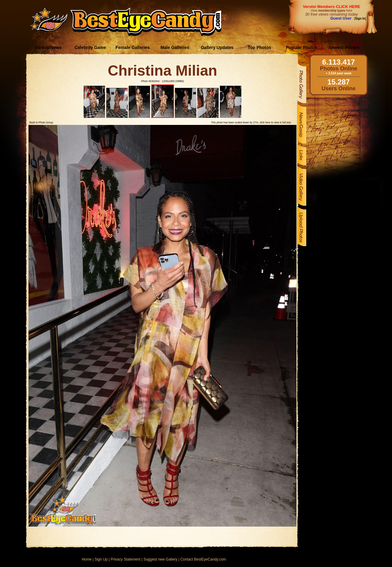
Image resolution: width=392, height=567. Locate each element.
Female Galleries (132, 47)
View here (332, 11)
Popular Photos (302, 47)
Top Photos (259, 47)
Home (87, 559)
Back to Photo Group (41, 122)
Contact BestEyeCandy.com (203, 559)
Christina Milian (162, 71)
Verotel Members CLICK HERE (332, 7)
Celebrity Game (90, 47)
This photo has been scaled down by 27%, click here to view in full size (251, 122)
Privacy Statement (125, 559)
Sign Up (101, 559)
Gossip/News (48, 47)
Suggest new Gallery (160, 559)
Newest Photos (344, 47)
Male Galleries (175, 47)
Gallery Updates (217, 47)
